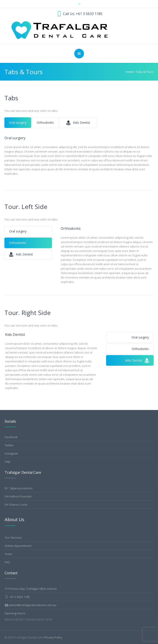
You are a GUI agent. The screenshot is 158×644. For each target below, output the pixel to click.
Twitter (9, 445)
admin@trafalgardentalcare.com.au (32, 605)
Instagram (11, 453)
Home (129, 72)
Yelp (8, 462)
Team (8, 554)
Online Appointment (18, 546)
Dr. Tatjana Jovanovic (19, 488)
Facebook (11, 437)
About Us (14, 519)
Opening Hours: (15, 613)
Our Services (13, 538)
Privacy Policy (53, 637)
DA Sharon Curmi (16, 505)
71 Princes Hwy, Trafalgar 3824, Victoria (31, 589)
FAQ (7, 562)
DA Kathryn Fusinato (18, 496)
